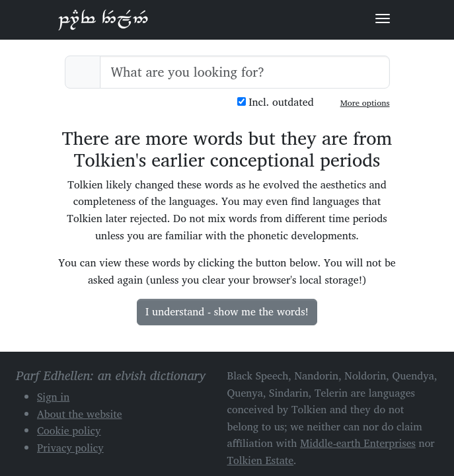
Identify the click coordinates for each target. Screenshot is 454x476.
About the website (80, 414)
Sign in (53, 397)
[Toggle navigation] (383, 19)
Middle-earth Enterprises (358, 443)
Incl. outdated (276, 102)
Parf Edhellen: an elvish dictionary (103, 19)
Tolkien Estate (261, 460)
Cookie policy (69, 430)
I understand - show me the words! (227, 311)
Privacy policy (70, 448)
